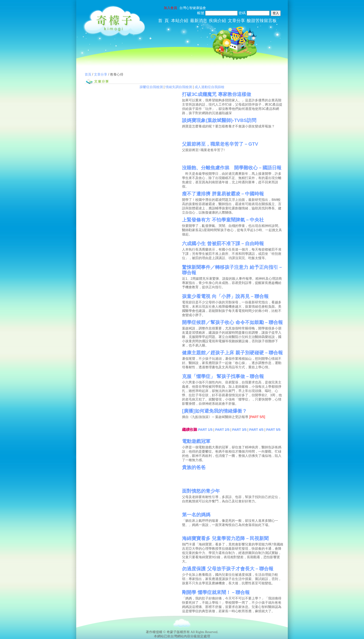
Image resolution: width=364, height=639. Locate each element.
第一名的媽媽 (196, 515)
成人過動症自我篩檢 (209, 87)
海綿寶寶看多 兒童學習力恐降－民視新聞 (225, 538)
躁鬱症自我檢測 (151, 87)
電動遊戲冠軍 (196, 441)
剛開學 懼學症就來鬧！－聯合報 (216, 592)
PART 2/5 (222, 430)
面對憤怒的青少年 (201, 491)
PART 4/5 (256, 430)
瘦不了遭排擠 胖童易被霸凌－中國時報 (223, 194)
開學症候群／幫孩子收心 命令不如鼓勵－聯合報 (232, 322)
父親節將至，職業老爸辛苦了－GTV (220, 144)
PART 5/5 (273, 430)
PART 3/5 (239, 430)
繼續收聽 (190, 430)
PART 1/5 (205, 430)
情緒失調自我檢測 (179, 87)
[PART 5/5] (257, 417)
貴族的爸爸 (194, 467)
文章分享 (101, 74)
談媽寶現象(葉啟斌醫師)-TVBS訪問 (219, 120)
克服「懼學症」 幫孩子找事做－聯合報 (223, 376)
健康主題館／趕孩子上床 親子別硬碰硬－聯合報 (232, 353)
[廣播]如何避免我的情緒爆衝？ (214, 411)
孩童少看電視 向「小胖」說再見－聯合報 (225, 296)
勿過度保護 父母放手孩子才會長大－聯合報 (228, 569)
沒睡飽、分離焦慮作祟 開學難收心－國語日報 (232, 168)
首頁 (88, 74)
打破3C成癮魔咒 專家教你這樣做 (216, 94)
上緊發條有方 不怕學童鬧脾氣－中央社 (223, 220)
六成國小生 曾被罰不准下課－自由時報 (223, 243)
